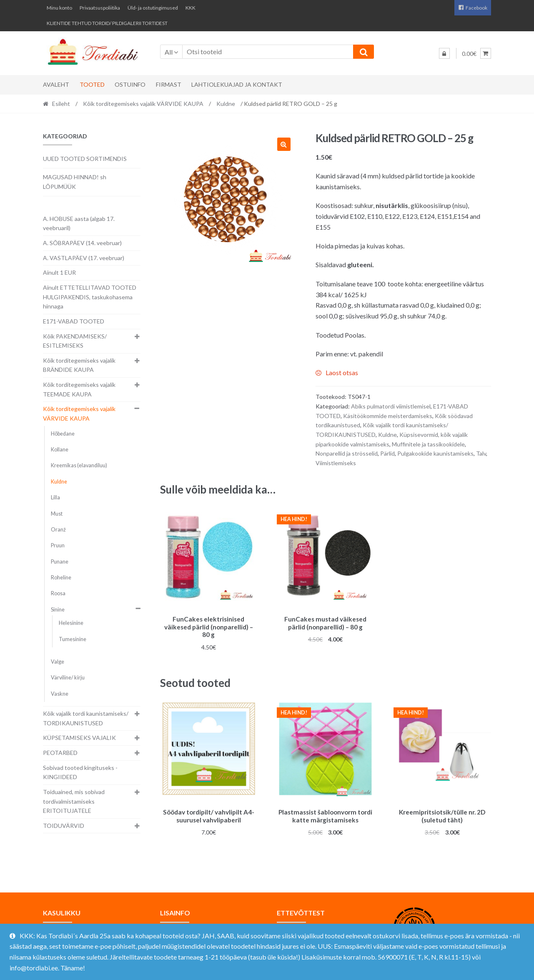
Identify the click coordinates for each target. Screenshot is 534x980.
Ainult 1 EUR (59, 272)
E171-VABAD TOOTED (74, 321)
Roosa (58, 593)
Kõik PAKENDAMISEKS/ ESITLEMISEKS (75, 341)
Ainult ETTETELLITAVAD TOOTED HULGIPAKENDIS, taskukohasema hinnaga (90, 297)
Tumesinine (73, 639)
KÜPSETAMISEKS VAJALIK (79, 738)
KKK (191, 8)
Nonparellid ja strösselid (347, 453)
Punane (60, 562)
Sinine (58, 610)
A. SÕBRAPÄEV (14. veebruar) (82, 243)
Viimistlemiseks (336, 463)
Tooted (92, 84)
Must (57, 514)
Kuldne (226, 104)
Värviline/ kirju (68, 678)
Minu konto (59, 8)
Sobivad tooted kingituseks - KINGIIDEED (80, 772)
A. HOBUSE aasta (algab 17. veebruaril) (79, 223)
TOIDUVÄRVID (64, 826)
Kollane (60, 450)
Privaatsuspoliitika (100, 8)
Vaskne (60, 694)
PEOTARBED (60, 753)
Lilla (55, 498)
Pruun (58, 545)
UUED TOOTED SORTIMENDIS (85, 159)
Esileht (61, 104)
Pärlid (387, 453)
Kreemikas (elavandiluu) (79, 465)
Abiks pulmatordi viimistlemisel (391, 406)
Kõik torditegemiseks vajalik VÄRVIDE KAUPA (143, 104)
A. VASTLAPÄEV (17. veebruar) (84, 258)
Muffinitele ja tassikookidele (428, 444)
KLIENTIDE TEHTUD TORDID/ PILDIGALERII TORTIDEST (107, 23)
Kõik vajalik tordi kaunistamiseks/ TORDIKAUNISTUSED (86, 718)
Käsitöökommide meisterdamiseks (388, 416)
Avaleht (56, 84)
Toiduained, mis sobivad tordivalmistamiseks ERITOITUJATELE (74, 801)
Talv (481, 453)
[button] (284, 144)
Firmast (169, 84)
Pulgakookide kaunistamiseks (435, 453)
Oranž (58, 530)
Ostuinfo (130, 84)
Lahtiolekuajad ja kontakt (237, 84)
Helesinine (71, 623)
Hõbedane (63, 434)
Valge (58, 662)
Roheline (61, 578)
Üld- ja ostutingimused (153, 8)
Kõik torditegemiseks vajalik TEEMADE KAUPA (79, 389)
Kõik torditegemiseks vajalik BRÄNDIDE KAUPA (79, 365)
